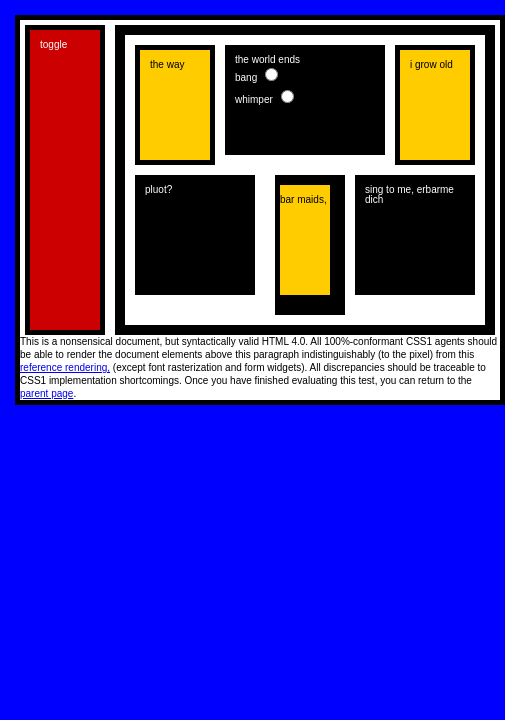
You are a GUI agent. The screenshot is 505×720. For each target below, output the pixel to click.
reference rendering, (65, 367)
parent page (46, 393)
